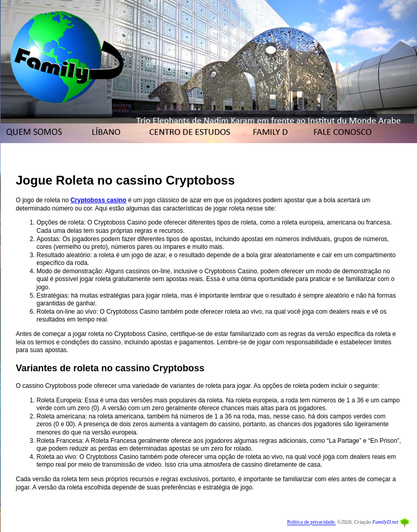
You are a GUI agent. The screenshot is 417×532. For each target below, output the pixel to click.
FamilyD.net (385, 522)
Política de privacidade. (311, 522)
